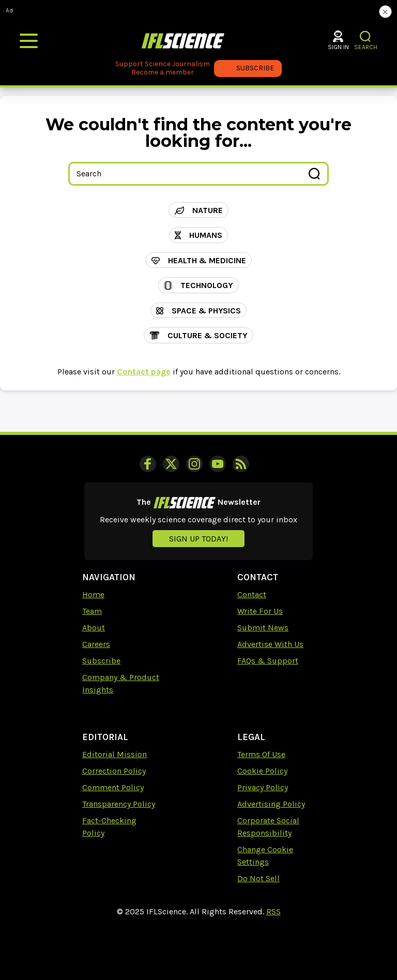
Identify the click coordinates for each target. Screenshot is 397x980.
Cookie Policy (262, 771)
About (94, 628)
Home (93, 594)
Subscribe (101, 661)
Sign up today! (198, 539)
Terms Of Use (261, 754)
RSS (273, 911)
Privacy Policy (263, 787)
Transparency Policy (119, 804)
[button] (366, 36)
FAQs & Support (268, 661)
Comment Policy (113, 787)
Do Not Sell (258, 878)
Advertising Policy (271, 804)
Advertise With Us (270, 644)
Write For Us (260, 611)
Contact (252, 594)
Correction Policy (114, 771)
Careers (96, 644)
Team (92, 611)
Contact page (144, 372)
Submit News (263, 628)
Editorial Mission (114, 754)
